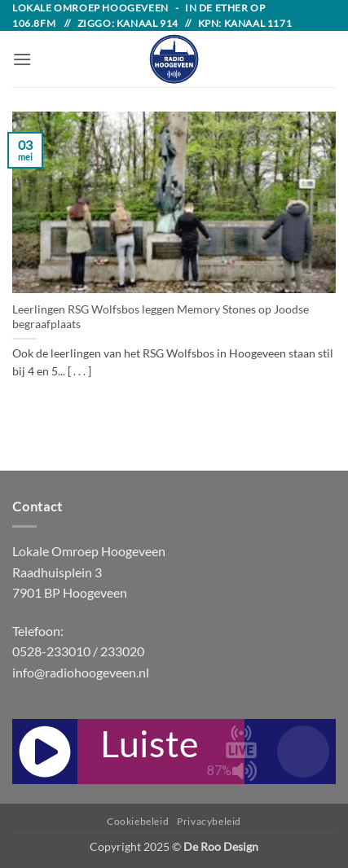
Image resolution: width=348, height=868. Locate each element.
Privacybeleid (209, 821)
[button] (22, 59)
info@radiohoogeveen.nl (81, 672)
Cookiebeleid (138, 821)
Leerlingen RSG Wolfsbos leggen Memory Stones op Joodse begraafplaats (161, 317)
